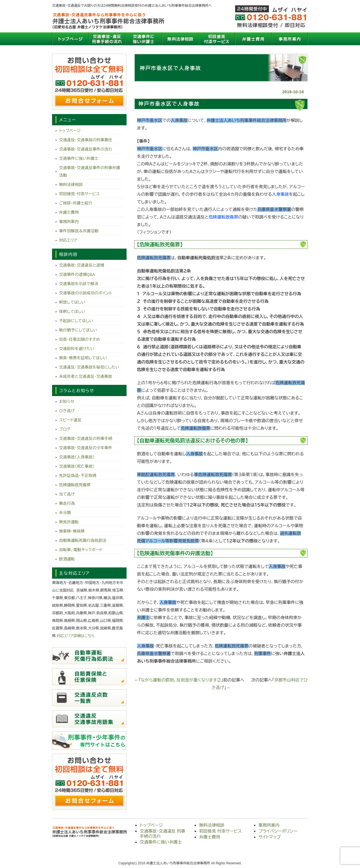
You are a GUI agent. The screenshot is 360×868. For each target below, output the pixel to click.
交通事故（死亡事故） (77, 466)
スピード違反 (70, 420)
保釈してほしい (72, 312)
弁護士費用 (253, 39)
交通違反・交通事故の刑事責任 (86, 140)
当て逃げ (67, 494)
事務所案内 (290, 39)
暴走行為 (67, 503)
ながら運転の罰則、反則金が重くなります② (181, 680)
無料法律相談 (180, 39)
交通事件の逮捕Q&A (77, 274)
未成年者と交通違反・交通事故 (85, 376)
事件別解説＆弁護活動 (79, 231)
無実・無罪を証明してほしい (83, 358)
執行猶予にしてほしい (78, 330)
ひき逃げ (67, 411)
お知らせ (67, 401)
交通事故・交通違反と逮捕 (82, 265)
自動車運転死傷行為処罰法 (83, 540)
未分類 (65, 513)
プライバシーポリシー (278, 831)
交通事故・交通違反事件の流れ (86, 149)
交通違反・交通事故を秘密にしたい (89, 367)
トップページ (70, 39)
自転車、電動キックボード (81, 550)
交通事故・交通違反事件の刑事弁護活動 (90, 171)
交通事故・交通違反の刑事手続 (86, 438)
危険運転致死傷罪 (75, 485)
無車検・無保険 (72, 531)
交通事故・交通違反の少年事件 (86, 448)
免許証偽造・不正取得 (78, 476)
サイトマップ (270, 837)
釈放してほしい (72, 302)
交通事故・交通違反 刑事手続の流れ (107, 39)
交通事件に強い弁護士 (143, 39)
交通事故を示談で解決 (79, 284)
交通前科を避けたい (77, 349)
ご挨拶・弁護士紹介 (76, 203)
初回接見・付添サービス (79, 194)
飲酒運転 (67, 559)
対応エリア (68, 240)
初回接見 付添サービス (217, 39)
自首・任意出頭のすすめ (79, 339)
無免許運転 (69, 522)
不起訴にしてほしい (76, 321)
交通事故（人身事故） (77, 457)
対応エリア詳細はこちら (76, 636)
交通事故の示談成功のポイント (85, 293)
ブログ (65, 429)
